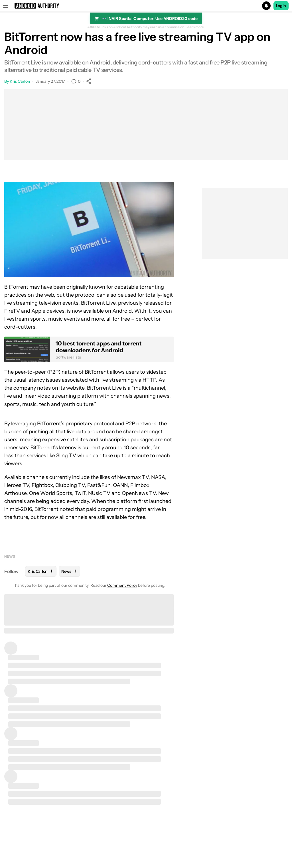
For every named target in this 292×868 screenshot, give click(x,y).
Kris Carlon (20, 81)
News (10, 556)
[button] (146, 6)
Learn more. (195, 27)
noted (67, 509)
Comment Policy (122, 585)
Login (281, 6)
